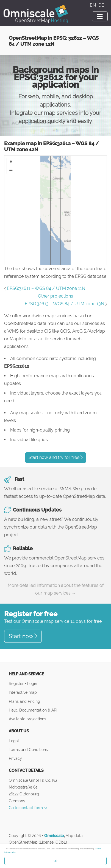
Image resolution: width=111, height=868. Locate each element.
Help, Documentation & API (33, 710)
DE (101, 5)
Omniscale (54, 836)
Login (32, 683)
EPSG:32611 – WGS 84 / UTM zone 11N (46, 288)
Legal (14, 741)
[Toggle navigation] (100, 16)
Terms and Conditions (28, 749)
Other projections (56, 296)
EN (93, 5)
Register (17, 683)
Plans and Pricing (24, 701)
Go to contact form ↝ (28, 808)
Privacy (15, 758)
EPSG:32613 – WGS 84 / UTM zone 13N (64, 304)
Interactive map (23, 692)
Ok (55, 861)
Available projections (27, 719)
